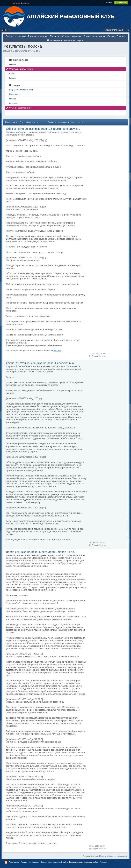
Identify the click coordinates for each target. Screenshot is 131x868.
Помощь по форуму (16, 36)
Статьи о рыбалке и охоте (21, 108)
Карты (80, 40)
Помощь (103, 862)
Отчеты (12, 99)
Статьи (111, 36)
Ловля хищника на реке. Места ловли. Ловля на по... (41, 552)
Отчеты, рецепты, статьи (21, 69)
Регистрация (121, 3)
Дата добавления (29, 122)
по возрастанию (78, 122)
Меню (6, 30)
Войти (109, 3)
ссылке (57, 351)
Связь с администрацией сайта (54, 862)
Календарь (69, 40)
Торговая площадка (38, 36)
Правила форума (90, 856)
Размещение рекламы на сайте (84, 862)
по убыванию (64, 122)
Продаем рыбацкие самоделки (66, 36)
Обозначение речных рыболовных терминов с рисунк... (43, 129)
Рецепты (121, 36)
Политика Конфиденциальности (113, 856)
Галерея (13, 78)
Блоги (12, 73)
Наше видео (15, 94)
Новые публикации (114, 30)
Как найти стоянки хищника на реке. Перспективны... (41, 363)
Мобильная (34, 862)
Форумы (13, 64)
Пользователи (54, 40)
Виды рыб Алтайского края (21, 90)
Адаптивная (14, 862)
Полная (24, 862)
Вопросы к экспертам (94, 36)
